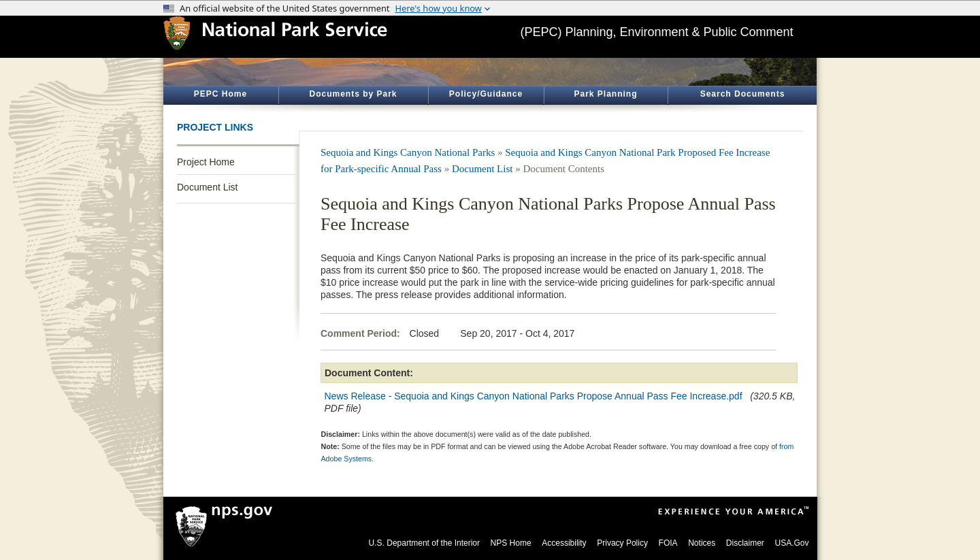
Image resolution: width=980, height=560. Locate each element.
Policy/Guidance (486, 94)
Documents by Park (353, 94)
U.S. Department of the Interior (424, 543)
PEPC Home (220, 94)
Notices (702, 543)
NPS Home (511, 543)
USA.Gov (791, 543)
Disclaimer (745, 543)
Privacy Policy (622, 543)
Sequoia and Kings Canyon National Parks (408, 152)
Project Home (206, 162)
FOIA (668, 543)
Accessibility (564, 543)
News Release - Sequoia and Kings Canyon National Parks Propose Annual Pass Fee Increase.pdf (534, 396)
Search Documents (743, 94)
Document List (207, 187)
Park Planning (605, 94)
